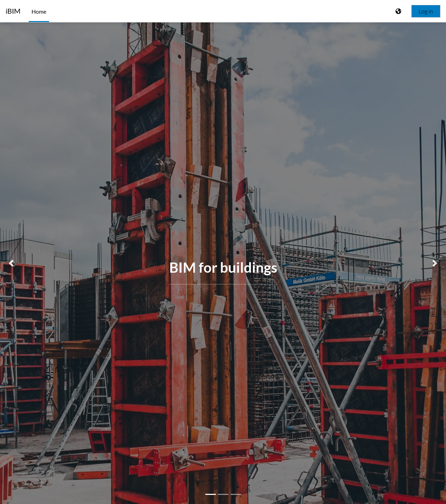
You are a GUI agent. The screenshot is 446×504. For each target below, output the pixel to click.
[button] (11, 263)
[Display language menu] (399, 11)
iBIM (13, 11)
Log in (426, 11)
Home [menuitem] (39, 11)
